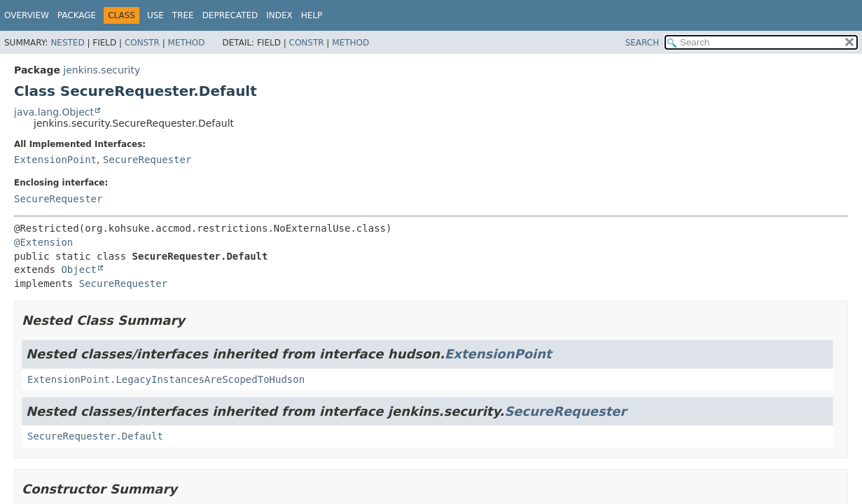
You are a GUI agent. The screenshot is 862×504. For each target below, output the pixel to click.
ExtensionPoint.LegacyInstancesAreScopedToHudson (166, 379)
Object (79, 269)
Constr (142, 43)
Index (279, 15)
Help (312, 15)
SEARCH (642, 43)
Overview (27, 15)
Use (155, 15)
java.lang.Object (54, 112)
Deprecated (230, 15)
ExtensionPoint (55, 160)
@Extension (43, 242)
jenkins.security (102, 70)
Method (187, 43)
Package (77, 15)
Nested (67, 43)
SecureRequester (147, 160)
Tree (183, 15)
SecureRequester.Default (95, 436)
